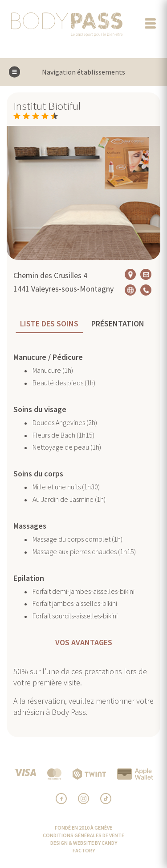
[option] (83, 193)
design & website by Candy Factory (84, 847)
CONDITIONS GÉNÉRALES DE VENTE (83, 835)
